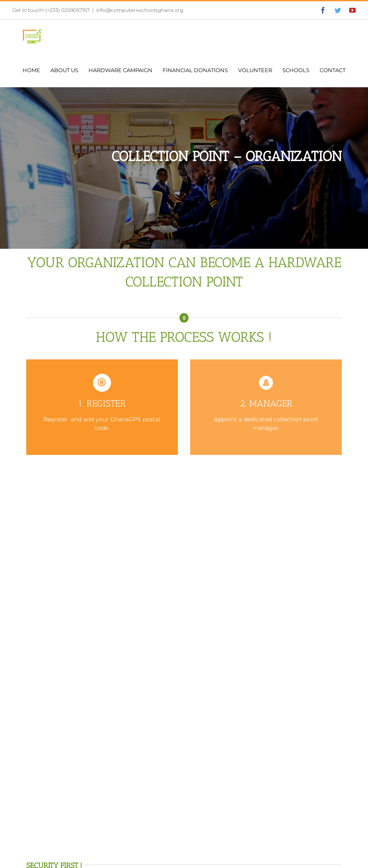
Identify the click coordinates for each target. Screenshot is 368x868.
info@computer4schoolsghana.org (140, 10)
